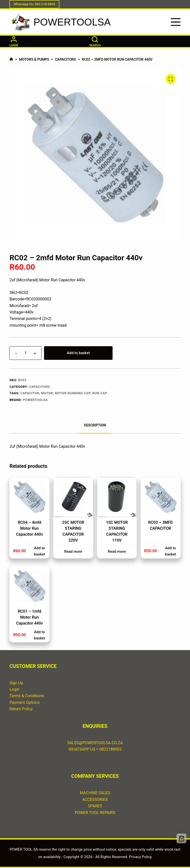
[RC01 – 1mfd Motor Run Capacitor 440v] (29, 586)
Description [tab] (95, 425)
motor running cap (73, 393)
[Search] (95, 41)
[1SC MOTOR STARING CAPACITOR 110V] (117, 497)
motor (47, 393)
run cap (100, 393)
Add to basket (78, 353)
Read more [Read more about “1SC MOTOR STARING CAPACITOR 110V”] (117, 552)
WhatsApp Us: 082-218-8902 (34, 4)
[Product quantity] (25, 353)
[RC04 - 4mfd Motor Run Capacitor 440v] (29, 497)
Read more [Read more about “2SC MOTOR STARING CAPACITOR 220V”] (73, 552)
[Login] (14, 41)
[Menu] (176, 22)
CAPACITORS (40, 387)
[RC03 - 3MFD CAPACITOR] (161, 497)
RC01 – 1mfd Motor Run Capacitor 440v (30, 617)
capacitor (30, 393)
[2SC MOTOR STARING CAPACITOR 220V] (73, 497)
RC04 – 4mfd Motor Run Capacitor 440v (30, 528)
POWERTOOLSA (72, 22)
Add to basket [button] (39, 551)
